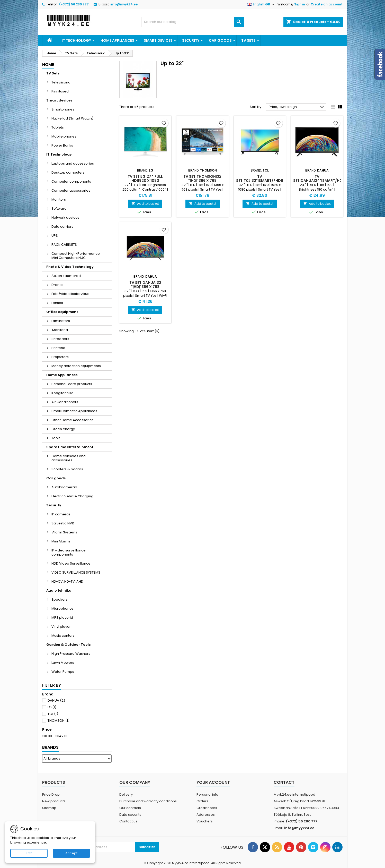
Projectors (60, 357)
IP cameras (61, 514)
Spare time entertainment (70, 447)
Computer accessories (71, 190)
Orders (202, 801)
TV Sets (248, 40)
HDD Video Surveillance (71, 563)
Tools (56, 438)
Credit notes (207, 808)
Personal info (207, 794)
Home (48, 65)
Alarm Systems (64, 532)
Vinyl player (61, 627)
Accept (71, 853)
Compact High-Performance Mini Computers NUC (76, 256)
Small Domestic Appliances (74, 411)
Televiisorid (61, 82)
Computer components (71, 181)
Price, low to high (297, 107)
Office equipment (62, 312)
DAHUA (56, 700)
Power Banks (62, 145)
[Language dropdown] (261, 4)
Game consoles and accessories (69, 458)
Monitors (59, 199)
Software (59, 209)
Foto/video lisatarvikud (70, 294)
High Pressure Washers (71, 654)
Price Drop (51, 794)
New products (54, 801)
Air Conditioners (65, 402)
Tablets (58, 127)
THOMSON (59, 721)
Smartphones (63, 109)
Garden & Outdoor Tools (68, 645)
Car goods (220, 40)
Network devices (65, 218)
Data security (130, 815)
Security (191, 40)
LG (52, 707)
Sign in (300, 4)
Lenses (57, 303)
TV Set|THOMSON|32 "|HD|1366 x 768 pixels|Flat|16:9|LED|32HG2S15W (209, 181)
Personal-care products (72, 384)
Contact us (128, 821)
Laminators (61, 321)
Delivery (126, 794)
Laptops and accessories (73, 163)
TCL (53, 714)
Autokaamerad (64, 487)
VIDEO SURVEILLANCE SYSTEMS (76, 572)
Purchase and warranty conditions (148, 801)
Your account (213, 782)
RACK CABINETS (64, 245)
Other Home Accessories (73, 420)
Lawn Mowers (63, 663)
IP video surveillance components (69, 552)
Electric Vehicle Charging (72, 496)
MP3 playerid (62, 618)
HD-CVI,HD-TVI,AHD (67, 581)
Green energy (63, 429)
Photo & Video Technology (70, 267)
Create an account (327, 4)
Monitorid (60, 330)
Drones (57, 285)
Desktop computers (68, 172)
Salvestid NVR (63, 523)
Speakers (60, 599)
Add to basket (145, 204)
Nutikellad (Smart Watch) (72, 118)
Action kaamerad (66, 276)
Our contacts (130, 808)
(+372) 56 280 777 (74, 4)
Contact (284, 782)
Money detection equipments (76, 366)
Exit (29, 853)
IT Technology (76, 40)
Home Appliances (117, 40)
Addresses (206, 815)
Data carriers (62, 227)
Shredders (60, 339)
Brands (50, 747)
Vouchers (205, 821)
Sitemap (49, 808)
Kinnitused (60, 91)
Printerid (58, 348)
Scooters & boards (67, 469)
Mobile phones (64, 136)
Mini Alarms (61, 541)
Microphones (62, 609)
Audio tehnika (59, 590)
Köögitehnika (62, 393)
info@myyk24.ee (124, 4)
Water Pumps (63, 672)
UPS (55, 236)
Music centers (63, 636)
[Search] (193, 22)
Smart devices (158, 40)
